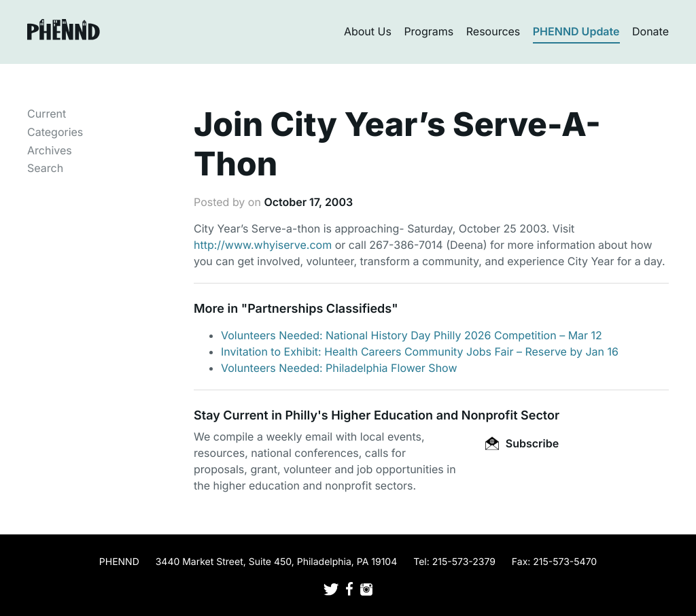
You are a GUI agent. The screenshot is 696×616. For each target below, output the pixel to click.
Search (45, 168)
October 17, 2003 (308, 202)
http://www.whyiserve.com (263, 245)
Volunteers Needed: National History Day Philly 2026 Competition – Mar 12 (412, 335)
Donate (650, 31)
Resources (493, 31)
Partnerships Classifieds (319, 309)
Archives (50, 150)
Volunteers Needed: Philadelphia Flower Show (339, 368)
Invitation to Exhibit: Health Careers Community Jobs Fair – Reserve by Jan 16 (420, 352)
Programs (429, 31)
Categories (55, 132)
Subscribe (522, 443)
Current (47, 114)
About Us (368, 31)
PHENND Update (576, 31)
